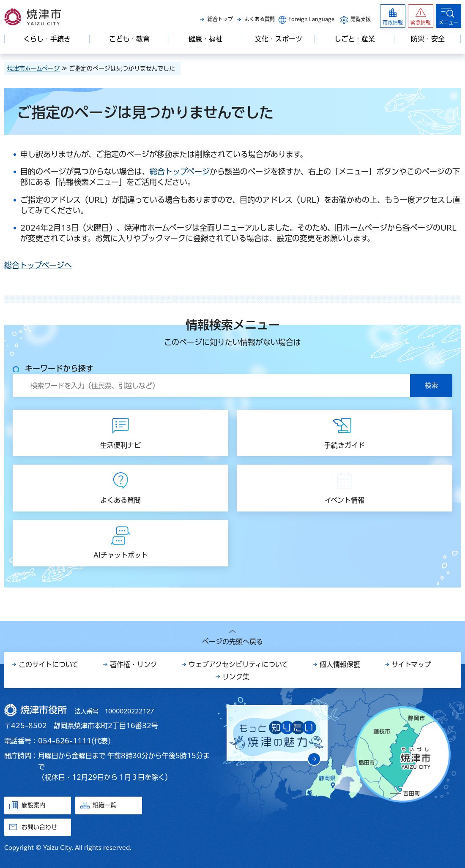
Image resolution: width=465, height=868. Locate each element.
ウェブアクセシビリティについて (238, 664)
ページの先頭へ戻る (232, 642)
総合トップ (220, 19)
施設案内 (33, 805)
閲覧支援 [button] (361, 19)
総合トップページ (180, 171)
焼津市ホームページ (33, 68)
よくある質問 (260, 19)
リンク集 (236, 677)
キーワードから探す (59, 368)
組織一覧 (104, 805)
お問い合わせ (39, 827)
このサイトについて (49, 664)
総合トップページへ (38, 265)
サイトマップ (411, 664)
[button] (421, 16)
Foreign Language (311, 19)
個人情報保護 (340, 664)
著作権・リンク (134, 664)
